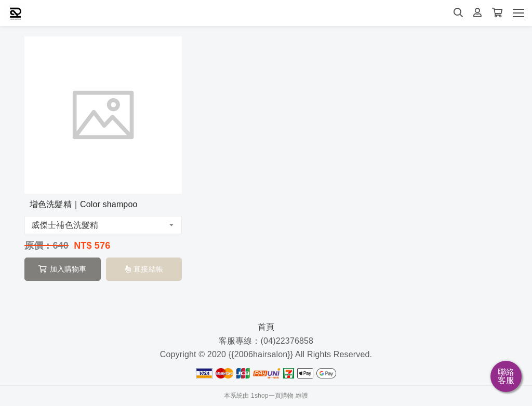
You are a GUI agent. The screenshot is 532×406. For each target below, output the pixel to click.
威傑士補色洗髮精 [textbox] (65, 225)
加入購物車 (62, 269)
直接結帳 (144, 269)
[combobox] (103, 225)
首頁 (266, 327)
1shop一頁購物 (272, 396)
